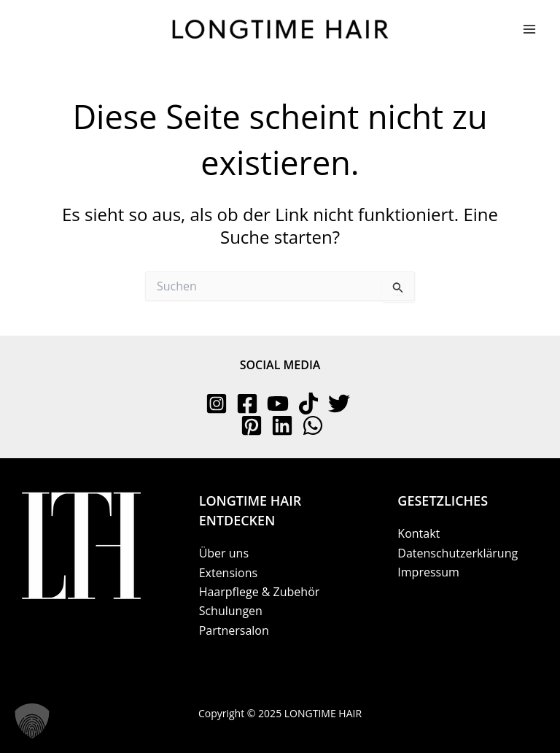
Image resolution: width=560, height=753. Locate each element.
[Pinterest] (252, 425)
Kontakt (419, 533)
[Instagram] (217, 403)
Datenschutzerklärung (458, 553)
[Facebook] (247, 403)
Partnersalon (234, 630)
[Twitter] (339, 403)
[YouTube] (278, 403)
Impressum (428, 572)
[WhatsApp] (313, 425)
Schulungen (231, 611)
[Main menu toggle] (529, 29)
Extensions (229, 573)
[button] (32, 721)
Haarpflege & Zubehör (260, 592)
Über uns (224, 553)
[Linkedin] (282, 425)
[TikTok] (308, 403)
